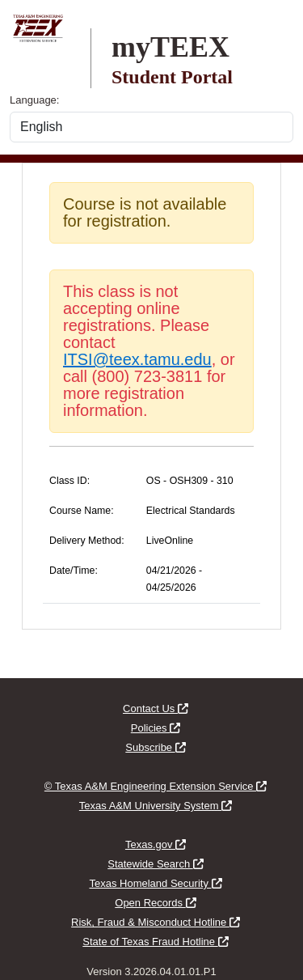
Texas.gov (156, 844)
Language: (34, 100)
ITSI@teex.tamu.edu (137, 359)
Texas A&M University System (156, 806)
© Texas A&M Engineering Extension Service (156, 786)
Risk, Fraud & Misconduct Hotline (156, 922)
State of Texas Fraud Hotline (155, 942)
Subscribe (155, 747)
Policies (156, 728)
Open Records (155, 903)
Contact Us (156, 708)
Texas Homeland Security (155, 883)
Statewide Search (156, 864)
